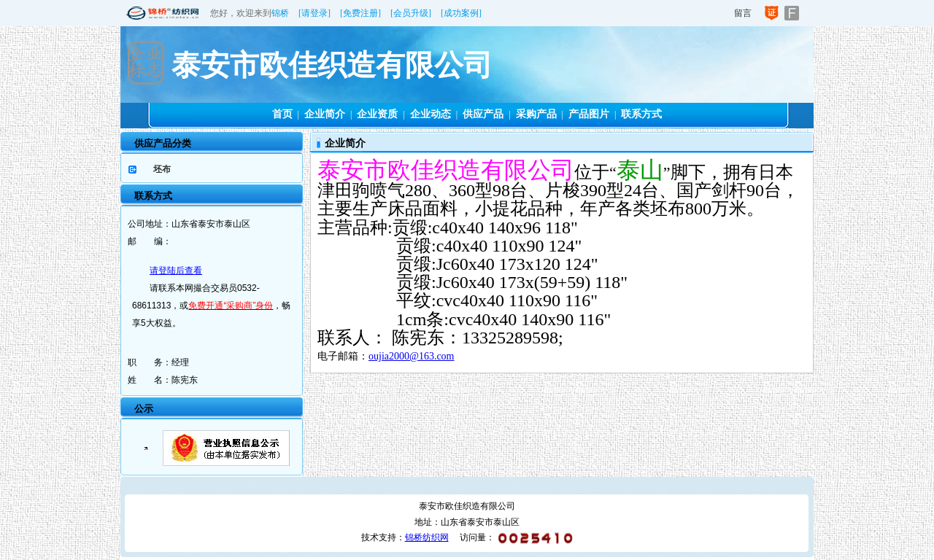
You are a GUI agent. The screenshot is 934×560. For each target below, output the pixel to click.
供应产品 (483, 114)
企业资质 (377, 114)
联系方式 (641, 114)
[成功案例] (461, 13)
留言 (743, 13)
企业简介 (325, 114)
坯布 (162, 169)
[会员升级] (411, 13)
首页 (282, 114)
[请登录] (314, 13)
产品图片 (589, 114)
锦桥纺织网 (427, 537)
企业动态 (431, 114)
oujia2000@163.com (412, 356)
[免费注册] (360, 13)
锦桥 (280, 13)
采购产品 (536, 114)
